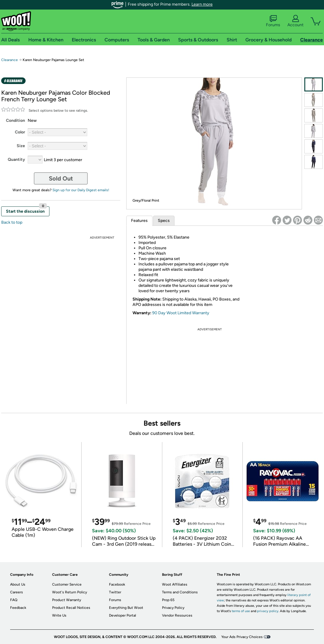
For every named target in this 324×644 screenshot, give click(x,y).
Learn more (202, 4)
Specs (164, 221)
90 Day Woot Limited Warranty (181, 313)
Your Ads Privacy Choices (242, 637)
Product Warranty (67, 600)
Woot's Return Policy (70, 592)
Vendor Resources (177, 615)
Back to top (12, 222)
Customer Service (67, 584)
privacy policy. (268, 611)
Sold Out (61, 178)
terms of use (241, 611)
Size (21, 146)
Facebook (117, 584)
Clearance (10, 60)
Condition (15, 120)
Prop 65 (168, 600)
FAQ (14, 600)
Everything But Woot (126, 608)
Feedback (18, 608)
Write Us (59, 615)
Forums (273, 21)
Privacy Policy (173, 608)
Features (139, 221)
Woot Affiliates (175, 584)
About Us (18, 584)
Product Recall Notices (71, 608)
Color (20, 132)
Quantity (16, 160)
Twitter (115, 592)
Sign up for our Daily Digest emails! (81, 190)
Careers (17, 592)
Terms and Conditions (180, 592)
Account (295, 21)
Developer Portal (123, 615)
